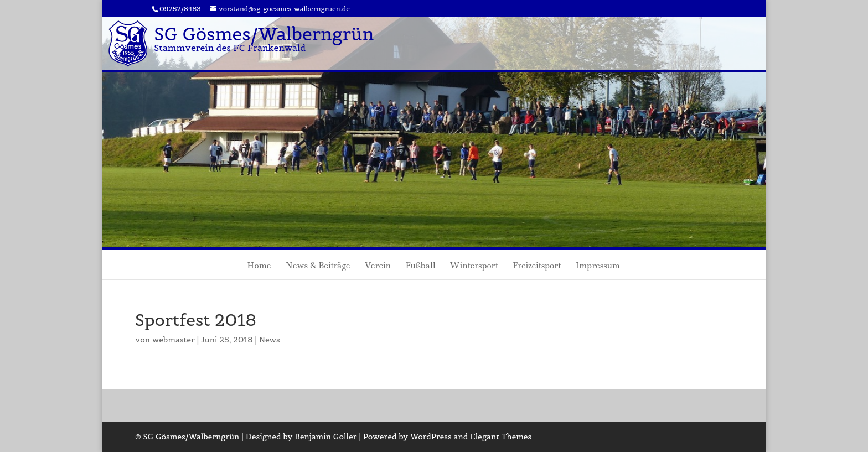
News (270, 340)
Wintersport (474, 266)
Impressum (598, 266)
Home (259, 266)
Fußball (420, 266)
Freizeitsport (537, 266)
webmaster (174, 340)
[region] (434, 132)
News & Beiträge (317, 266)
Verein (378, 266)
